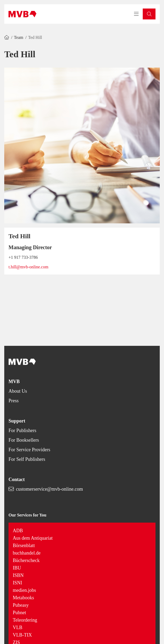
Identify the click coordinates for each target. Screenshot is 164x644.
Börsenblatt (24, 545)
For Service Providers (29, 450)
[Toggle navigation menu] (136, 14)
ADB (18, 531)
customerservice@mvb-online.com (49, 489)
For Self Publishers (27, 459)
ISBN (18, 575)
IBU (17, 568)
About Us (18, 391)
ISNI (17, 583)
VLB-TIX (22, 635)
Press (14, 401)
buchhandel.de (27, 553)
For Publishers (22, 430)
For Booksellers (24, 440)
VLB (18, 627)
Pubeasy (21, 605)
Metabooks (23, 598)
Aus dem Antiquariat (33, 538)
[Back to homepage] (22, 14)
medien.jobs (24, 590)
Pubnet (19, 613)
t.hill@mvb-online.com (28, 267)
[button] (149, 14)
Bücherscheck (26, 560)
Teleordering (25, 620)
